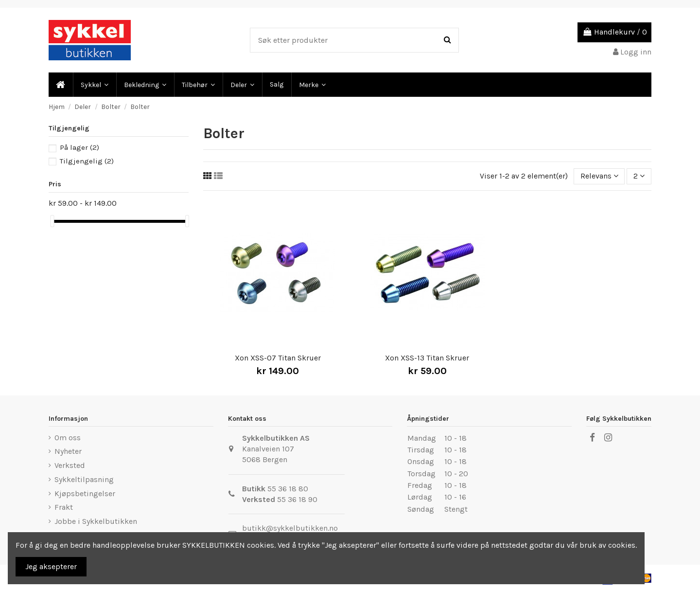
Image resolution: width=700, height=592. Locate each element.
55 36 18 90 (297, 499)
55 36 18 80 (288, 489)
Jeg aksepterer (51, 566)
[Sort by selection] (599, 176)
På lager (79, 147)
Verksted (70, 465)
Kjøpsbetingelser (85, 493)
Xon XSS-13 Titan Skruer (427, 358)
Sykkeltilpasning (84, 479)
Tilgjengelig (87, 161)
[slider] (52, 221)
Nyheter (68, 451)
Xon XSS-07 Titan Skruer (278, 358)
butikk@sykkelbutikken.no (290, 528)
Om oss (68, 438)
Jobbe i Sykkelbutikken (96, 521)
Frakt (64, 507)
